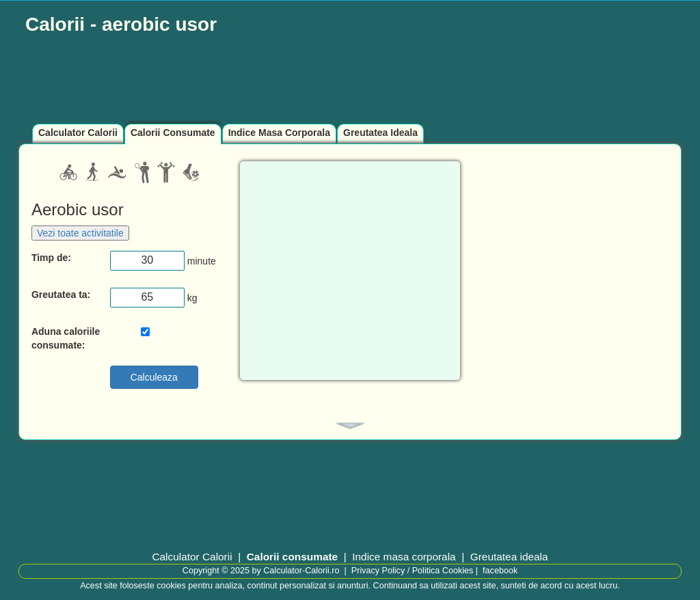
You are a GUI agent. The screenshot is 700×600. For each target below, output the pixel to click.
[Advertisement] (350, 80)
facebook (500, 571)
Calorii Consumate (173, 133)
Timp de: (51, 258)
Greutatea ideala (509, 557)
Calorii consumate (292, 557)
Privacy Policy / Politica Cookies (412, 571)
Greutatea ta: (61, 295)
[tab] (350, 426)
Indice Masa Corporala (279, 133)
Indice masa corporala (404, 557)
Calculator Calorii (78, 133)
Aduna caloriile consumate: (66, 338)
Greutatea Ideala (380, 133)
